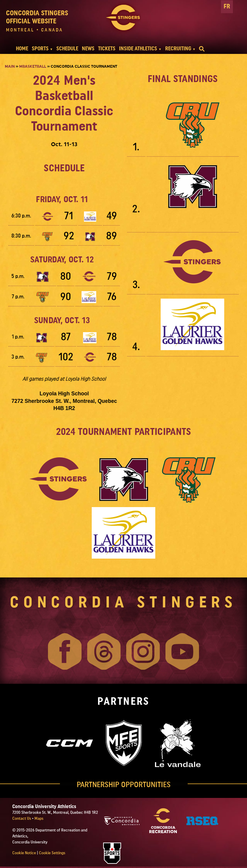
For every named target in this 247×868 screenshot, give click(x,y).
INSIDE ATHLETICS (138, 49)
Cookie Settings (52, 853)
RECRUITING (178, 49)
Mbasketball (33, 66)
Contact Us (22, 819)
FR (227, 6)
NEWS (88, 49)
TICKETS (107, 49)
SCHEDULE (67, 49)
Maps (39, 819)
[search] (202, 49)
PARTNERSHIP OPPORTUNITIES (124, 785)
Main (10, 66)
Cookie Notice (24, 853)
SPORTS (40, 49)
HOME (22, 49)
